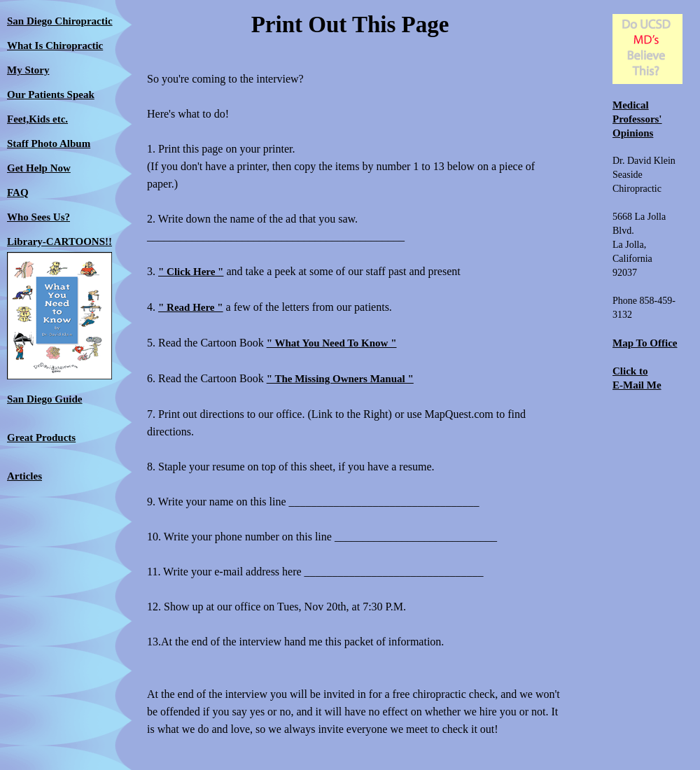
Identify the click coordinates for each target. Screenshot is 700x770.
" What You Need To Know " (332, 343)
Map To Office (645, 343)
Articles (24, 476)
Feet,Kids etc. (37, 119)
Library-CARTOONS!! (59, 241)
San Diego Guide (45, 399)
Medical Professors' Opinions (637, 119)
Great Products (41, 437)
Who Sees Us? (38, 217)
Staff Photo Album (49, 143)
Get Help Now (39, 168)
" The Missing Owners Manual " (340, 379)
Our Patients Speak (51, 94)
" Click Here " (191, 272)
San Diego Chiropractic (60, 21)
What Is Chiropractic (55, 45)
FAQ (18, 192)
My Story (28, 70)
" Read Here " (191, 307)
